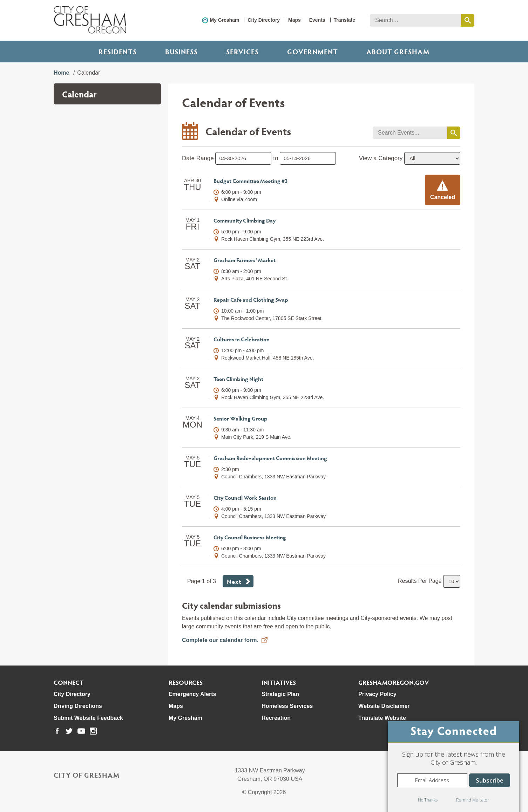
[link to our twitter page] (69, 731)
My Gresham (224, 20)
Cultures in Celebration (242, 339)
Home (61, 73)
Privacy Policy (377, 694)
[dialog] (453, 766)
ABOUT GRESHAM (398, 52)
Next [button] (234, 581)
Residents (118, 52)
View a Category (381, 158)
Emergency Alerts (192, 694)
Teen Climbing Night (238, 379)
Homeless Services (287, 706)
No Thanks (428, 800)
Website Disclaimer (384, 706)
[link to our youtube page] (81, 731)
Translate (344, 20)
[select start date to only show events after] (243, 158)
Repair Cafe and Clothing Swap (251, 299)
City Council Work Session (245, 497)
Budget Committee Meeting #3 (251, 181)
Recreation (276, 718)
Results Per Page (420, 581)
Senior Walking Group (241, 418)
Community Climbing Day (245, 220)
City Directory (264, 20)
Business (181, 52)
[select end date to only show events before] (308, 158)
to (276, 158)
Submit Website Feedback (88, 718)
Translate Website (382, 718)
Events (317, 20)
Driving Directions (78, 706)
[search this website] (468, 20)
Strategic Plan (280, 694)
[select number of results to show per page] (452, 581)
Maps (295, 20)
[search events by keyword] (453, 133)
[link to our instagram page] (93, 731)
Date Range (198, 158)
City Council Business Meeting (250, 537)
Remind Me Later (473, 800)
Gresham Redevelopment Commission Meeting (270, 458)
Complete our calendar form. (220, 640)
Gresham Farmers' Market (245, 260)
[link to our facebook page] (57, 731)
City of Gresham (87, 775)
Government (313, 52)
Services (242, 52)
